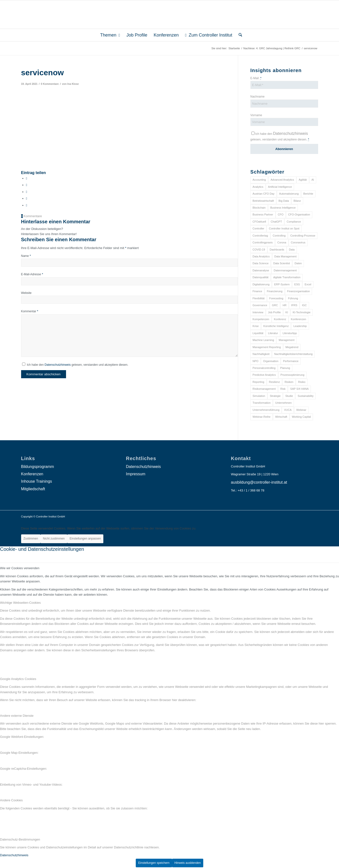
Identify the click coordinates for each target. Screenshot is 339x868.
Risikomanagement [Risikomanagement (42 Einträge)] (264, 389)
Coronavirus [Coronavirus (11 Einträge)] (298, 242)
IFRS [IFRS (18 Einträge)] (294, 305)
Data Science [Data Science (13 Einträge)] (261, 263)
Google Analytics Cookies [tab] (18, 679)
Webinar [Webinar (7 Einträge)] (301, 410)
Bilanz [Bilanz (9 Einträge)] (297, 201)
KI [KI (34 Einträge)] (287, 312)
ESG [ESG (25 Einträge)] (297, 284)
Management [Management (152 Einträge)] (286, 340)
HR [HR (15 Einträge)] (285, 305)
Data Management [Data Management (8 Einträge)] (286, 256)
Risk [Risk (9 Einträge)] (283, 389)
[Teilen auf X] (27, 185)
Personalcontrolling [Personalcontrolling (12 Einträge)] (264, 368)
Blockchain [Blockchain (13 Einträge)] (259, 208)
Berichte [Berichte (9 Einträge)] (308, 194)
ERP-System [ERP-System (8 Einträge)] (282, 284)
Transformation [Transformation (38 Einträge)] (262, 403)
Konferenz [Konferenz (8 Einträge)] (280, 319)
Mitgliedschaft (33, 489)
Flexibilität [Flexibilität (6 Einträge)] (259, 298)
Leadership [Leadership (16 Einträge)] (300, 326)
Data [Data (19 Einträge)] (292, 250)
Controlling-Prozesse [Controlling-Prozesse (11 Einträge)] (303, 236)
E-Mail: (256, 78)
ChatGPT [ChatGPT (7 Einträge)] (276, 222)
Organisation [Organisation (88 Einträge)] (271, 361)
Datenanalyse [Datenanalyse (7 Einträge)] (261, 270)
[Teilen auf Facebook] (27, 178)
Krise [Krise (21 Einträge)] (256, 326)
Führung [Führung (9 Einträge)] (293, 298)
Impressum (136, 474)
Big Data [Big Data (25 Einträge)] (284, 201)
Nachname (258, 97)
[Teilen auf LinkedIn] (27, 198)
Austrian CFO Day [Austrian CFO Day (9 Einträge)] (264, 194)
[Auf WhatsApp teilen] (27, 192)
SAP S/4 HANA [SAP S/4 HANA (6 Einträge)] (299, 389)
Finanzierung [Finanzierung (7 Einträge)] (275, 291)
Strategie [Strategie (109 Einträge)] (275, 396)
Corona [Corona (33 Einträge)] (282, 242)
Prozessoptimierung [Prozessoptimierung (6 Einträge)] (292, 375)
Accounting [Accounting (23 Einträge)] (259, 180)
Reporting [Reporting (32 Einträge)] (258, 382)
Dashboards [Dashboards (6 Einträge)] (277, 250)
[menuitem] (110, 35)
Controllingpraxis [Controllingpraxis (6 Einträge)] (263, 242)
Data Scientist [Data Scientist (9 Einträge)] (282, 263)
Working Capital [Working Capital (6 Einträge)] (301, 417)
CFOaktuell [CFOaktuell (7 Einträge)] (259, 222)
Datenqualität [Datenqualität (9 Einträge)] (261, 277)
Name (26, 256)
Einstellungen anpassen (85, 539)
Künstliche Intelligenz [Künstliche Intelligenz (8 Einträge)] (276, 326)
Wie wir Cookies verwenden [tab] (20, 568)
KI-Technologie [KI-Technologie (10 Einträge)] (302, 312)
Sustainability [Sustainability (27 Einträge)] (305, 396)
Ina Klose (73, 84)
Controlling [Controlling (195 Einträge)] (279, 236)
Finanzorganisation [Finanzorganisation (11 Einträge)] (299, 291)
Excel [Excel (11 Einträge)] (308, 284)
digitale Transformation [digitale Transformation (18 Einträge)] (287, 277)
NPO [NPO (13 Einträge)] (256, 361)
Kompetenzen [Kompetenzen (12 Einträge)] (261, 319)
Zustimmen (31, 539)
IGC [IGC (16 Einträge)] (304, 305)
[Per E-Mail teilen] (27, 205)
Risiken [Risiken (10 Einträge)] (289, 382)
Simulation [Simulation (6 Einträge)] (259, 396)
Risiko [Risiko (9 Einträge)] (302, 382)
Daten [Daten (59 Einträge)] (298, 263)
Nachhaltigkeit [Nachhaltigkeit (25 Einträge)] (261, 354)
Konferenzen (32, 474)
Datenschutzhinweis (58, 365)
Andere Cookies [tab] (11, 800)
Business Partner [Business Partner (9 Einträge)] (263, 214)
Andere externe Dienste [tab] (17, 716)
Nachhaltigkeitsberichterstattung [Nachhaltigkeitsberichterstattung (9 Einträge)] (293, 354)
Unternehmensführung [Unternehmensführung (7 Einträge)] (266, 410)
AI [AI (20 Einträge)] (313, 180)
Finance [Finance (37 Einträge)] (257, 291)
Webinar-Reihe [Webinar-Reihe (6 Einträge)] (262, 417)
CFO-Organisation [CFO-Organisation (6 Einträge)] (299, 214)
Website (26, 293)
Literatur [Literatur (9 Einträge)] (273, 333)
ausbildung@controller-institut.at (259, 482)
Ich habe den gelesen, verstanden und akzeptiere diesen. (77, 365)
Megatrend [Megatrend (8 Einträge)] (292, 347)
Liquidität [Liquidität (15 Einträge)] (258, 333)
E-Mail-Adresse (32, 274)
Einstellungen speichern (154, 863)
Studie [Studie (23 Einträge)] (289, 396)
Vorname (256, 115)
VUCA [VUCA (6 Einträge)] (288, 410)
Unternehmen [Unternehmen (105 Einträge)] (283, 403)
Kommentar (30, 311)
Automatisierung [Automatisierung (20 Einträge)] (289, 194)
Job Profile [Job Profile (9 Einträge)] (274, 312)
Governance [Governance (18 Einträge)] (260, 305)
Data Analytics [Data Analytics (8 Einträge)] (261, 256)
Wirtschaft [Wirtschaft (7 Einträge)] (281, 417)
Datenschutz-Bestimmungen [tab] (20, 839)
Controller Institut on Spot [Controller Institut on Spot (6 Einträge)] (284, 228)
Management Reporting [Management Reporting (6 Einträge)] (267, 347)
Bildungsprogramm (38, 467)
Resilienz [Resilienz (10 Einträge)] (275, 382)
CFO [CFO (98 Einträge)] (281, 214)
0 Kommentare (50, 84)
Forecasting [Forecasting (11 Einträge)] (276, 298)
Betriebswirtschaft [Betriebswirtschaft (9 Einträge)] (263, 201)
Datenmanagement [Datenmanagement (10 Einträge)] (285, 270)
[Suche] (239, 35)
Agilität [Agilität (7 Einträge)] (303, 180)
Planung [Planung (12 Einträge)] (285, 368)
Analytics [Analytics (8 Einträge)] (258, 187)
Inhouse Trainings (37, 481)
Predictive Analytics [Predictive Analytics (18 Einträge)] (264, 375)
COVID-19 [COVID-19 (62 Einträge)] (259, 250)
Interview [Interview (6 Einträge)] (258, 312)
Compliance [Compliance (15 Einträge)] (294, 222)
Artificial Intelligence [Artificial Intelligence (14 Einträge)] (280, 187)
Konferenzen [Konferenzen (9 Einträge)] (298, 319)
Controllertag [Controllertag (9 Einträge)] (260, 236)
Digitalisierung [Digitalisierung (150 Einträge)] (261, 284)
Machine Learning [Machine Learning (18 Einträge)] (263, 340)
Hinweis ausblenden (188, 863)
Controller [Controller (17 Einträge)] (258, 228)
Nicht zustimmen (54, 539)
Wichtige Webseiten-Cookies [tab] (20, 603)
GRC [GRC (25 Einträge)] (275, 305)
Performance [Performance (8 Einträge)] (291, 361)
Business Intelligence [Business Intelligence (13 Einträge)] (283, 208)
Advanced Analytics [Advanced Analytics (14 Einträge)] (282, 180)
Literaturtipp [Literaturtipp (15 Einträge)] (290, 333)
